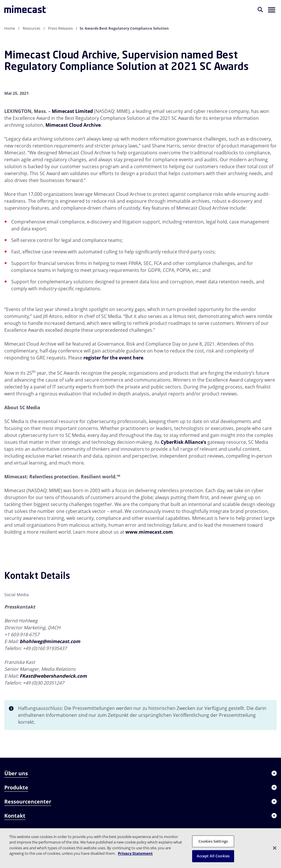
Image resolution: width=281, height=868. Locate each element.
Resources (31, 28)
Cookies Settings (213, 841)
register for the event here (113, 358)
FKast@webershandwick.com (53, 676)
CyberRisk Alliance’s (183, 442)
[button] (272, 10)
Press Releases (60, 28)
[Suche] (260, 10)
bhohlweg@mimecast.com (50, 641)
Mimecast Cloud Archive (73, 125)
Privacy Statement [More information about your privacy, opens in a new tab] (135, 853)
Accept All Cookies (213, 856)
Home (10, 28)
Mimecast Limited (72, 111)
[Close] (275, 848)
